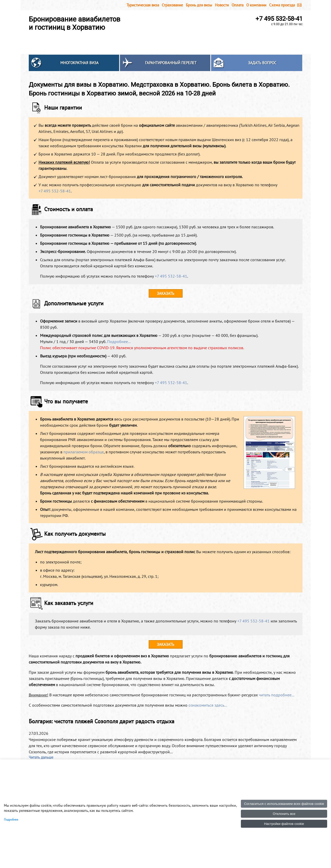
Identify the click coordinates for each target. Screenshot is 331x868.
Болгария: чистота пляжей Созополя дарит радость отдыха (102, 721)
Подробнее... (119, 342)
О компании (256, 5)
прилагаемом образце (84, 452)
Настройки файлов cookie (284, 824)
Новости (222, 5)
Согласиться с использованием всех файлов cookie (284, 804)
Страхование (172, 5)
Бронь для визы (199, 5)
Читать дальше (41, 757)
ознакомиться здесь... (208, 705)
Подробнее (11, 819)
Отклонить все (284, 814)
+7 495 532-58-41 (279, 19)
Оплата (238, 5)
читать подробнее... (277, 695)
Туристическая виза (143, 5)
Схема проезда (282, 5)
